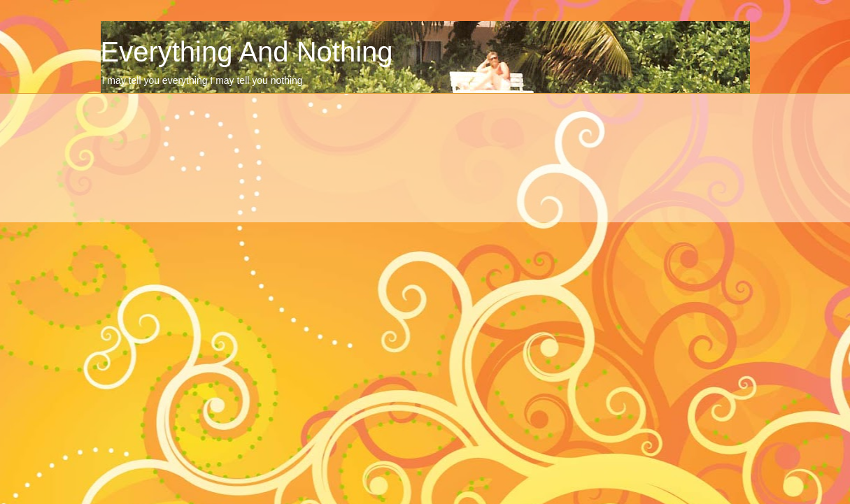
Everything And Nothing (247, 52)
